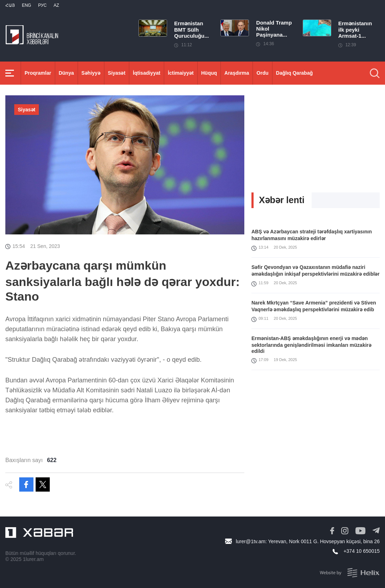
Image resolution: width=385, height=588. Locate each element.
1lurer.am (33, 559)
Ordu (262, 73)
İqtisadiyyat (147, 73)
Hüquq (209, 73)
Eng (26, 5)
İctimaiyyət (181, 73)
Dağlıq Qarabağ (294, 73)
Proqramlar (38, 73)
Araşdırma (237, 73)
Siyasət (117, 73)
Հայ (10, 5)
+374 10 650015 (361, 551)
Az (56, 5)
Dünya (66, 73)
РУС (42, 5)
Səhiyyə (91, 73)
